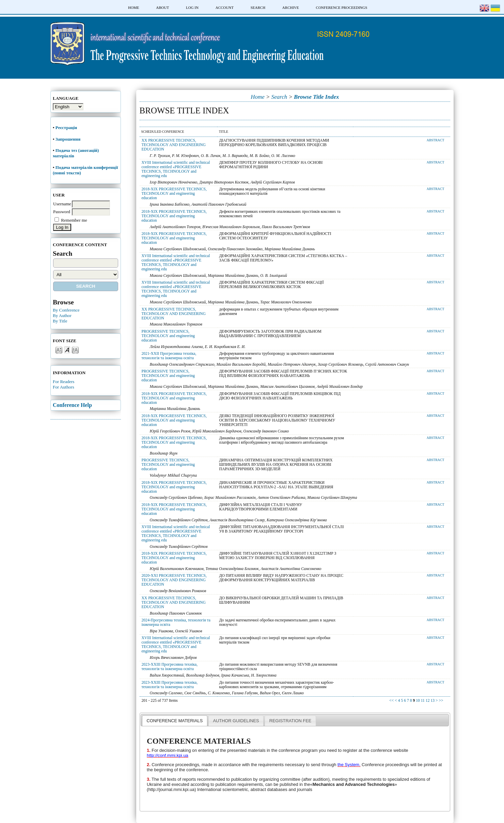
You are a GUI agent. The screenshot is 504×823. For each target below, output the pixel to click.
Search (258, 7)
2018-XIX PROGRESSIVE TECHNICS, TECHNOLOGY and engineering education (174, 194)
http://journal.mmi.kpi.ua (171, 789)
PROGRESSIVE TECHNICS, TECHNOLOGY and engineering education (168, 336)
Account (225, 7)
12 (428, 701)
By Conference (66, 310)
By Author (62, 315)
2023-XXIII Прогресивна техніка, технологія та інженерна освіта (169, 667)
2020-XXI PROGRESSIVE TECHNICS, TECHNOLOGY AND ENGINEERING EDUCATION (174, 580)
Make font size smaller (59, 350)
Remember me (74, 220)
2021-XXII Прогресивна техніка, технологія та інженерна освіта (169, 356)
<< (391, 701)
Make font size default (67, 350)
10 (418, 701)
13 (432, 701)
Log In (192, 7)
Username (62, 204)
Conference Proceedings (342, 7)
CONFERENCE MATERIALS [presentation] (175, 721)
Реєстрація (67, 128)
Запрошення (68, 139)
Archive (291, 7)
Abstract (436, 140)
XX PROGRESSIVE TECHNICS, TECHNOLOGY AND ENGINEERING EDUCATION (173, 145)
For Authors (64, 387)
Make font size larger (75, 350)
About (162, 7)
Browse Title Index (316, 97)
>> (441, 701)
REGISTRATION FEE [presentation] (290, 721)
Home (133, 7)
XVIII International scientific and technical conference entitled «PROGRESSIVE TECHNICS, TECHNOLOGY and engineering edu (176, 169)
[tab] (175, 721)
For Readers (64, 382)
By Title (60, 321)
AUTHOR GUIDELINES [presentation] (236, 721)
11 (423, 701)
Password (62, 212)
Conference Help (72, 405)
